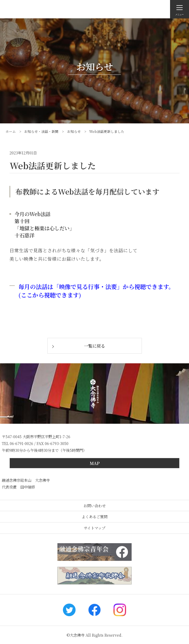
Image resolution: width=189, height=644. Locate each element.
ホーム (11, 131)
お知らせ (74, 131)
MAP (95, 463)
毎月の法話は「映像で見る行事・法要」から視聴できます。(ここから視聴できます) (96, 290)
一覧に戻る (95, 346)
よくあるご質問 (95, 517)
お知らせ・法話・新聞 (41, 131)
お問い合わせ (95, 506)
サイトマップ (95, 528)
